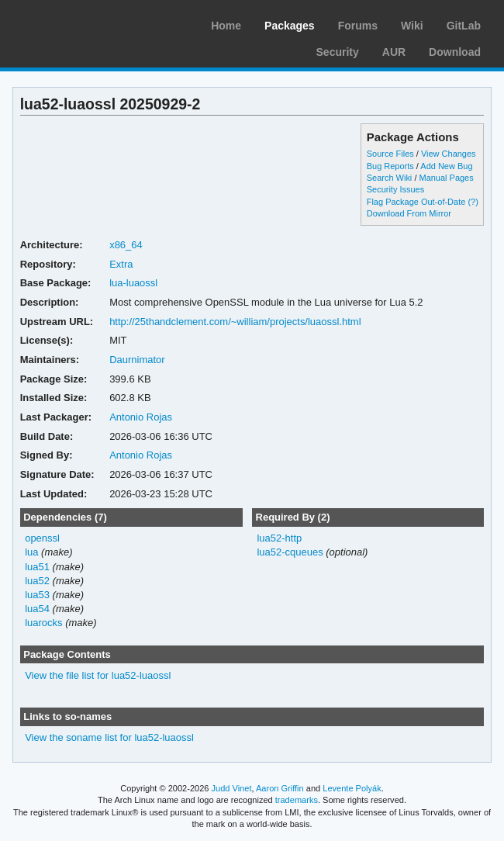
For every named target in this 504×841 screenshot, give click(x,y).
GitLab (464, 26)
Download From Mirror (409, 213)
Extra (121, 264)
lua (31, 552)
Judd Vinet (232, 788)
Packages (290, 26)
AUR (394, 52)
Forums (358, 26)
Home (226, 26)
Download (455, 52)
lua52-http (279, 538)
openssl (42, 538)
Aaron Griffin (280, 788)
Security (338, 52)
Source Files (390, 154)
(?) (473, 202)
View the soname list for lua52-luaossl (109, 737)
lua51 (37, 567)
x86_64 (126, 245)
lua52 (37, 581)
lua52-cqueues (290, 552)
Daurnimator (137, 360)
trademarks (297, 800)
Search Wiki (390, 178)
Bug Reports (390, 166)
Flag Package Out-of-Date (416, 202)
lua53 (37, 595)
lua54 (37, 609)
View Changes (449, 154)
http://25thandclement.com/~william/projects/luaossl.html (235, 322)
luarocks (43, 623)
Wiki (412, 26)
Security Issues (395, 189)
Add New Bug (446, 166)
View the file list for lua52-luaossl (98, 675)
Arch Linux (85, 23)
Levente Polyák (352, 788)
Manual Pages (446, 178)
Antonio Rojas (141, 417)
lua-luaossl (133, 283)
